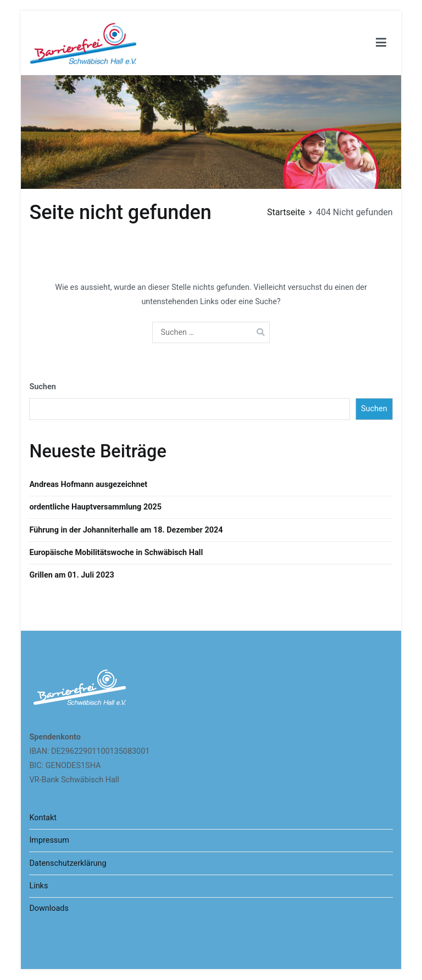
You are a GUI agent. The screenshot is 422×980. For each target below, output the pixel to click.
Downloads (49, 908)
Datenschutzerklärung (68, 863)
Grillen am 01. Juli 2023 (71, 575)
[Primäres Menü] (381, 43)
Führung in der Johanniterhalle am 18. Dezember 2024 (126, 530)
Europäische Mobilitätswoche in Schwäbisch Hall (116, 553)
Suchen (42, 387)
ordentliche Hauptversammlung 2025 (95, 507)
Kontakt (43, 818)
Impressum (49, 840)
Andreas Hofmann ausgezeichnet (88, 485)
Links (38, 886)
